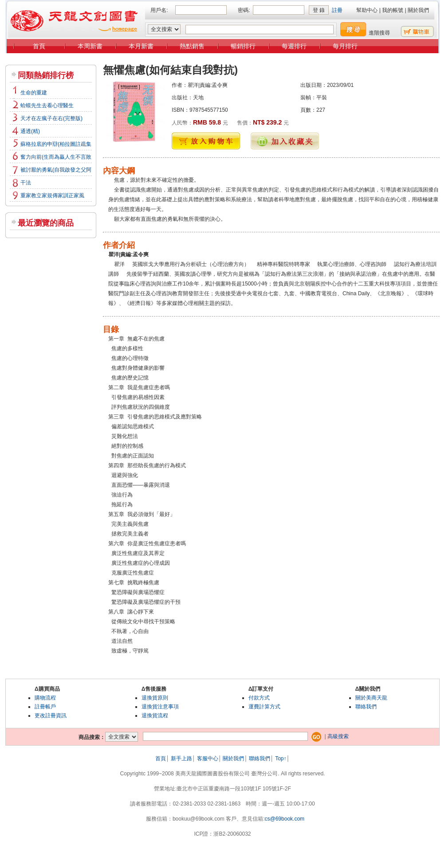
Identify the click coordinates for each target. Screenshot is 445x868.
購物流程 (45, 698)
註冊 (337, 10)
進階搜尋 (379, 33)
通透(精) (30, 131)
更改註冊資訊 (51, 716)
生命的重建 (34, 93)
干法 (26, 183)
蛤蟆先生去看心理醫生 (47, 106)
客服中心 (208, 759)
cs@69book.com (285, 819)
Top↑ (281, 759)
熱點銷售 (192, 46)
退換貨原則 (155, 698)
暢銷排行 (243, 46)
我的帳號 (393, 10)
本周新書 (90, 46)
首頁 (39, 46)
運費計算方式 (264, 707)
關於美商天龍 (371, 698)
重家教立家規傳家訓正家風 (52, 195)
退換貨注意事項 (160, 707)
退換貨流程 (155, 716)
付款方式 (259, 698)
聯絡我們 (366, 707)
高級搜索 (338, 736)
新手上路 (181, 759)
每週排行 (294, 46)
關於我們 (418, 10)
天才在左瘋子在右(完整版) (51, 118)
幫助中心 (367, 10)
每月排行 (345, 46)
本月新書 (141, 46)
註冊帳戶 (45, 707)
